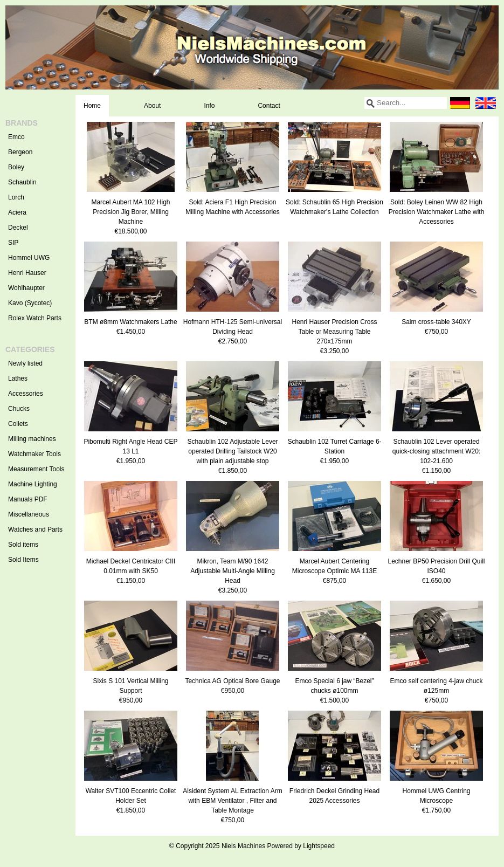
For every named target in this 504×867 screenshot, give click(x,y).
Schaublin (22, 182)
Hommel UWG (29, 258)
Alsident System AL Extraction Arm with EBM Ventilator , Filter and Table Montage (232, 801)
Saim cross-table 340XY (436, 322)
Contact (269, 106)
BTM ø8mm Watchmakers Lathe (130, 322)
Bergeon (20, 152)
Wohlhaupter (26, 288)
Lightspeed (319, 846)
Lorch (16, 197)
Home (92, 106)
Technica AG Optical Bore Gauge (232, 681)
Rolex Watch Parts (35, 318)
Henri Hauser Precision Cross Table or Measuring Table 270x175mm (334, 332)
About (152, 106)
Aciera (17, 212)
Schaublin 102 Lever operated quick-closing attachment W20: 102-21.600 (436, 451)
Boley (16, 167)
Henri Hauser (27, 273)
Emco (16, 137)
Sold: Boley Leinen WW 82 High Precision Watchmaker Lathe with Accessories (437, 212)
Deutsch (460, 103)
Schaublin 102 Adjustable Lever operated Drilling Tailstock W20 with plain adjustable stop (232, 451)
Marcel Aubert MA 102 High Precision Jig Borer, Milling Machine (130, 212)
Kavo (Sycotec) (30, 303)
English (486, 103)
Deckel (18, 228)
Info (209, 106)
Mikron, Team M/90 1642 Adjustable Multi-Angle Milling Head (233, 571)
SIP (13, 243)
